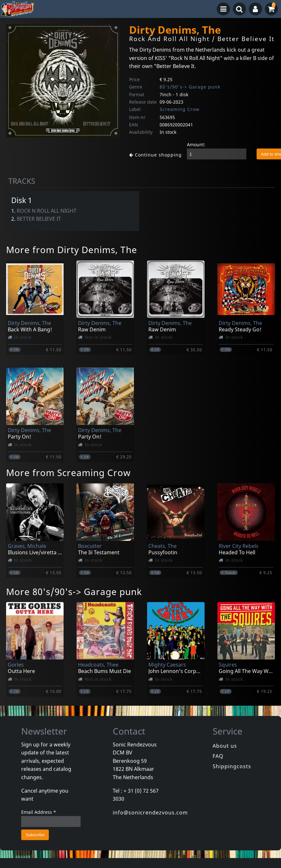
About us (225, 746)
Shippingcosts (232, 766)
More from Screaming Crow (68, 472)
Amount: (191, 145)
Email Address (39, 812)
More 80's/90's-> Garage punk (74, 591)
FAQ (218, 756)
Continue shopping (153, 154)
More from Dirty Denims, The (72, 250)
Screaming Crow (180, 109)
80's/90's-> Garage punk (190, 87)
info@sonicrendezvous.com (150, 813)
